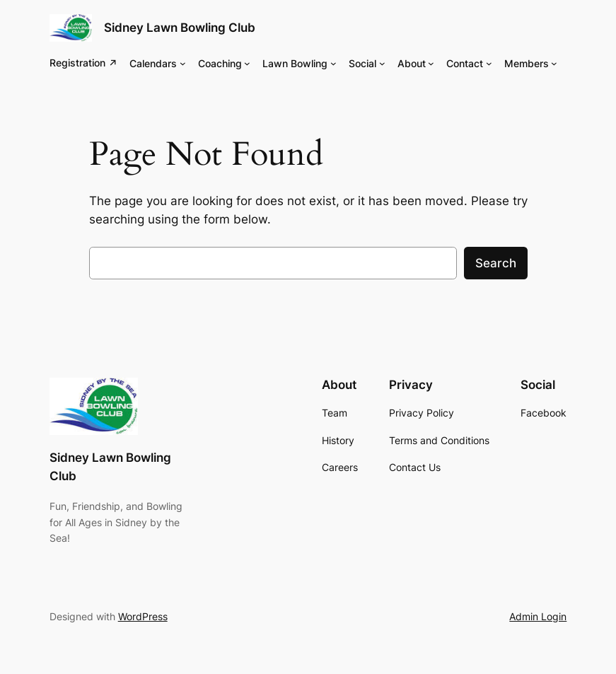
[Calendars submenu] (183, 63)
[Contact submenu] (489, 63)
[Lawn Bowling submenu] (333, 63)
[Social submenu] (382, 63)
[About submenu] (431, 63)
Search (496, 263)
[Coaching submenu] (247, 63)
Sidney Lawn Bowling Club (180, 28)
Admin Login (538, 616)
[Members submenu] (554, 63)
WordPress (143, 616)
